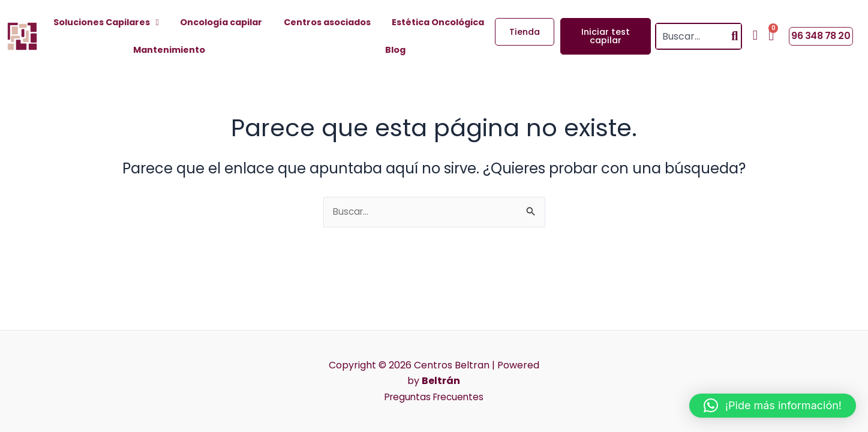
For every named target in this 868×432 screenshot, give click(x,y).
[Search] (735, 36)
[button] (773, 406)
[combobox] (692, 36)
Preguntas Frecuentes (434, 397)
